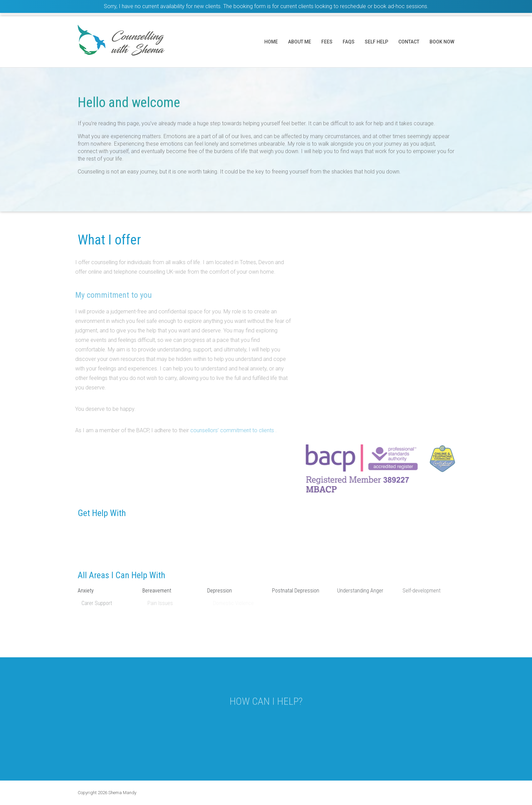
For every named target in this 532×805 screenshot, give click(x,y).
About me (300, 42)
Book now (442, 42)
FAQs (349, 42)
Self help (376, 42)
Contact (409, 42)
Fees (327, 42)
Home (271, 42)
